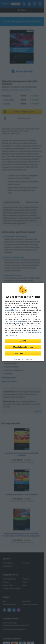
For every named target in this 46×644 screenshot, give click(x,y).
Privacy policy (28, 360)
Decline (19, 324)
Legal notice (17, 360)
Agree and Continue (11, 310)
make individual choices (13, 321)
